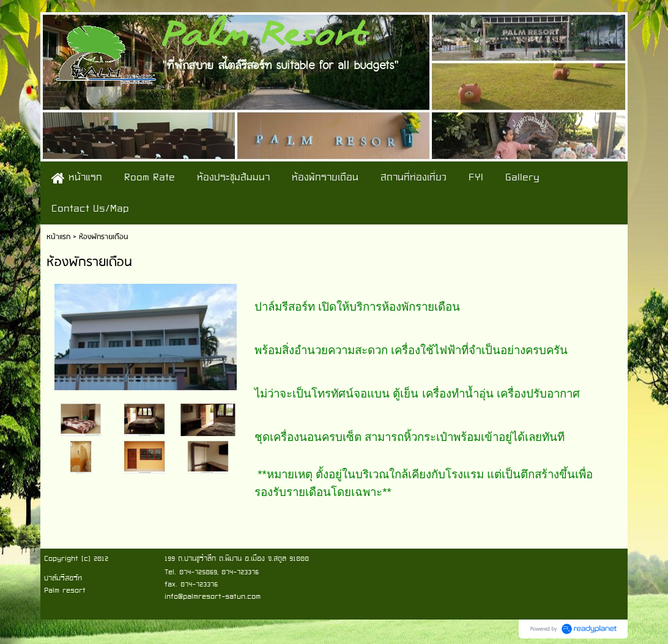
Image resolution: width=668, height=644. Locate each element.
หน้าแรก (58, 237)
